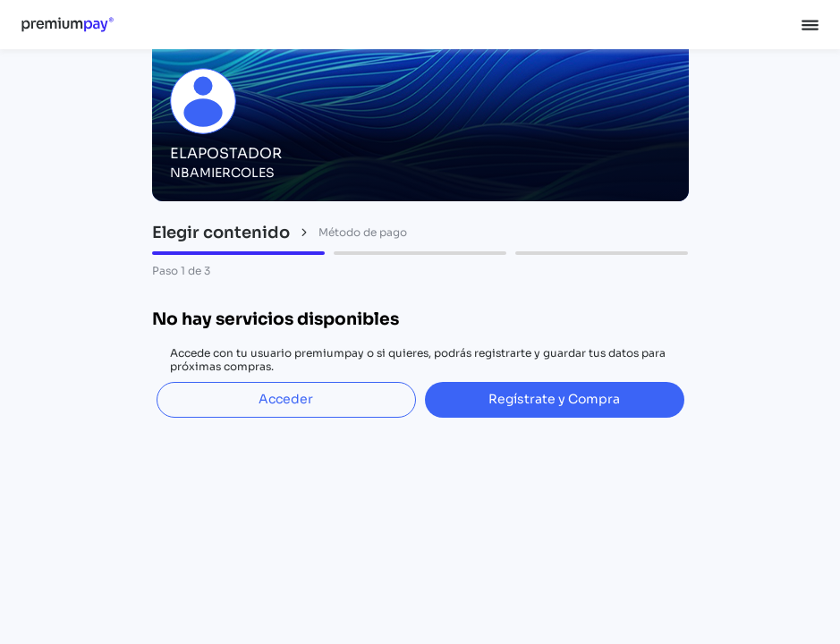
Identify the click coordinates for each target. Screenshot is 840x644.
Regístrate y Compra (554, 399)
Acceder (286, 399)
